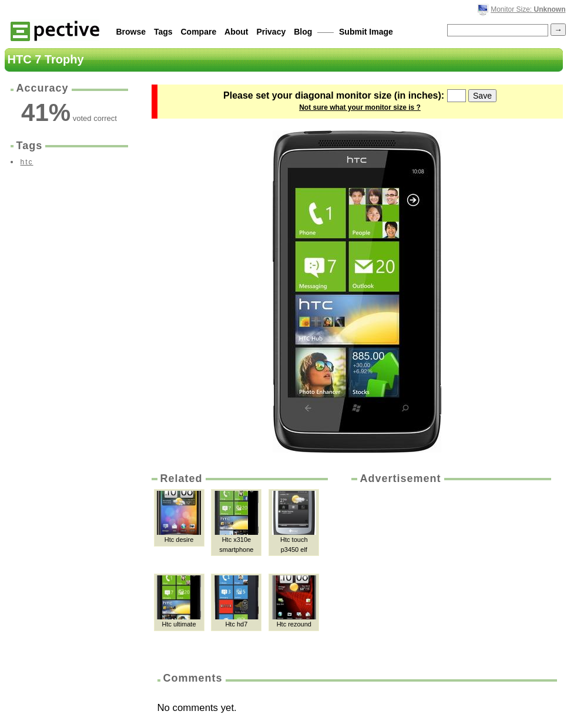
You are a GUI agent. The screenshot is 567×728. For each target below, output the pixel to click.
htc (27, 162)
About (236, 32)
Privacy (271, 32)
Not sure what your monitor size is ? (360, 107)
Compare (199, 32)
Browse (131, 32)
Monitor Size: (528, 9)
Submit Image (366, 32)
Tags (163, 32)
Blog (303, 32)
